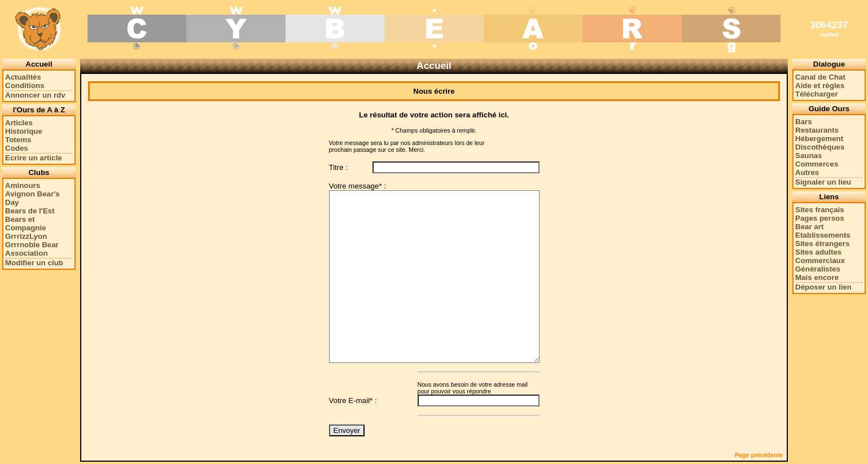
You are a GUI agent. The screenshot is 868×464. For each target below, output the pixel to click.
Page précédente (759, 455)
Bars (804, 122)
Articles (19, 123)
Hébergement (819, 139)
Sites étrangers (822, 244)
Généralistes (818, 269)
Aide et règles (820, 86)
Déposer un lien (823, 287)
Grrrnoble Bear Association (32, 249)
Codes (17, 148)
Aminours (23, 185)
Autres (807, 172)
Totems (18, 140)
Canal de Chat (820, 77)
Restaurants (817, 130)
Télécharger (817, 94)
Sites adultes (818, 252)
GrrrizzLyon (26, 236)
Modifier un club (34, 263)
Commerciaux (820, 261)
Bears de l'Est (30, 211)
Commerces (817, 164)
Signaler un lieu (823, 182)
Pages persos (820, 218)
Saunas (808, 156)
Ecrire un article (34, 158)
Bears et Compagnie (26, 224)
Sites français (820, 210)
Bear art (809, 227)
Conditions (25, 86)
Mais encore (817, 277)
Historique (24, 131)
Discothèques (820, 147)
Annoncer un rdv (35, 95)
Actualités (23, 77)
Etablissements (823, 235)
